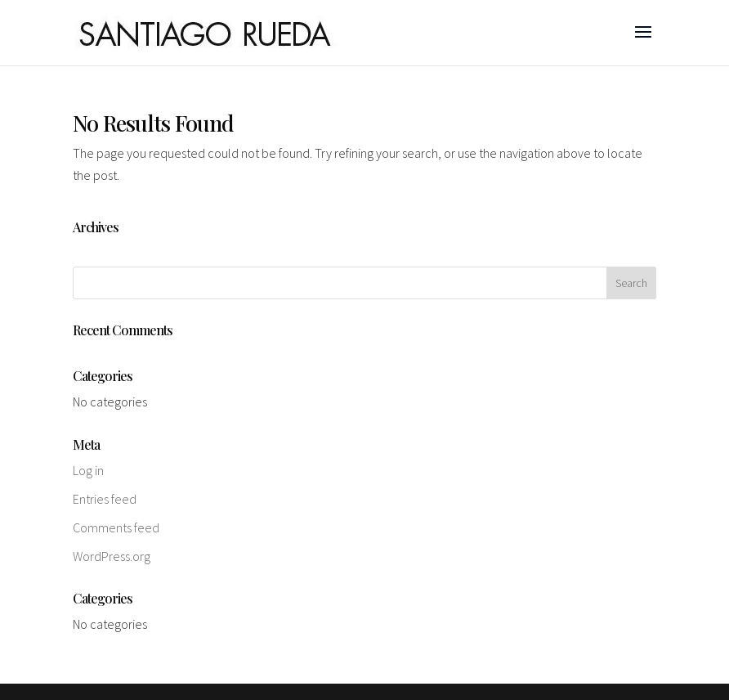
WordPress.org (112, 556)
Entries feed (105, 499)
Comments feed (116, 527)
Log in (88, 470)
